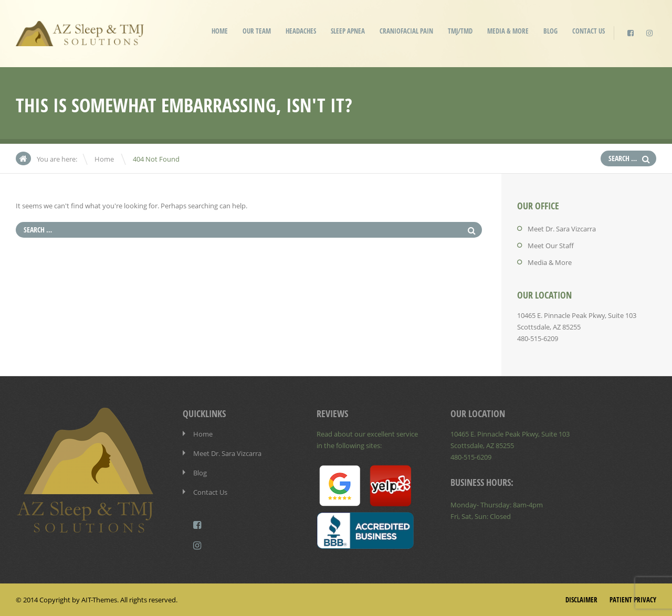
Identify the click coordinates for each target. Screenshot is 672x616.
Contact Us (589, 31)
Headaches (301, 31)
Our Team (257, 31)
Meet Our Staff (551, 246)
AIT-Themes (99, 600)
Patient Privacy (633, 600)
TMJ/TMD (460, 31)
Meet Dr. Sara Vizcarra (562, 229)
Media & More (508, 31)
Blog (550, 31)
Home (220, 31)
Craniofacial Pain (406, 31)
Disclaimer (581, 600)
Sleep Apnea (348, 31)
